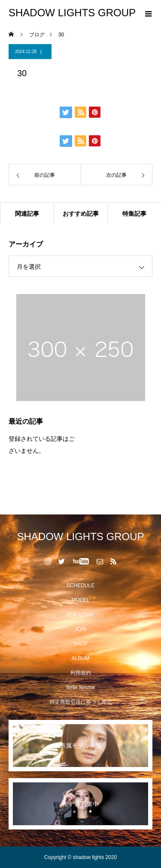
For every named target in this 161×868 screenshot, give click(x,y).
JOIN (80, 629)
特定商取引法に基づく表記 (81, 702)
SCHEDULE (80, 586)
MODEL (80, 600)
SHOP (80, 644)
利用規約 (81, 673)
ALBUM (80, 658)
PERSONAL (80, 615)
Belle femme (80, 687)
